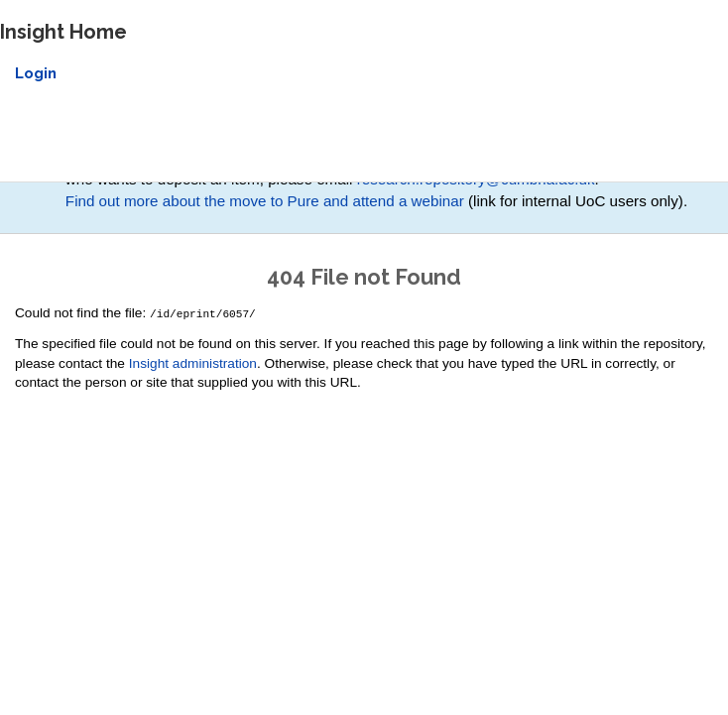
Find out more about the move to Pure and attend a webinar (265, 201)
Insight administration (193, 362)
